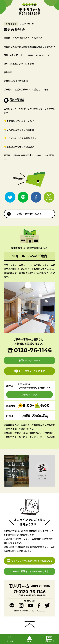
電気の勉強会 (17, 99)
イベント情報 (11, 24)
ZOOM (29, 531)
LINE (21, 531)
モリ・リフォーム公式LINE (30, 539)
